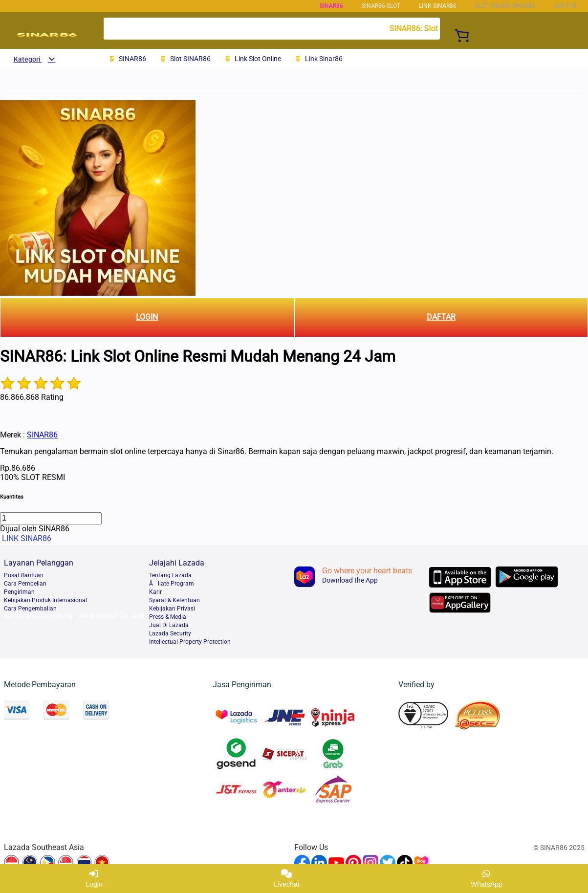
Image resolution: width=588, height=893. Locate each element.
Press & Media (168, 617)
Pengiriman (19, 592)
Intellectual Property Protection (190, 642)
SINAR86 (331, 6)
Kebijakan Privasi (172, 609)
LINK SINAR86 (438, 6)
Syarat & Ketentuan (174, 600)
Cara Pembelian (25, 584)
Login (94, 879)
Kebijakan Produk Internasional (45, 600)
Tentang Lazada (170, 575)
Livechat (286, 879)
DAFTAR (441, 317)
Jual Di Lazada (169, 625)
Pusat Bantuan (24, 575)
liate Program (172, 584)
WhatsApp (487, 879)
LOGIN (147, 317)
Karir (155, 592)
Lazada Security (170, 633)
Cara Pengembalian (30, 609)
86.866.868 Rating (32, 397)
